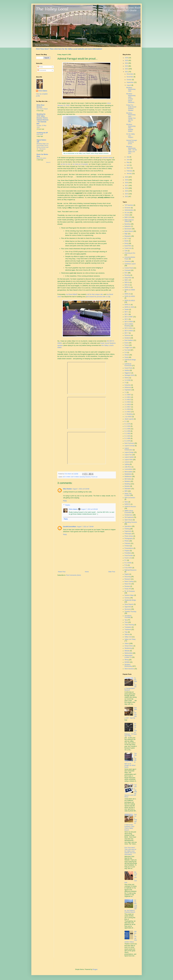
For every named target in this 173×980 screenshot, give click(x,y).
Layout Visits (129, 460)
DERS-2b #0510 (130, 301)
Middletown (128, 476)
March (129, 168)
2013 (127, 197)
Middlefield (128, 474)
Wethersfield (128, 653)
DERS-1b (128, 287)
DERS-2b (128, 294)
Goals (126, 357)
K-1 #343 (127, 426)
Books (127, 241)
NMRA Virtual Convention (129, 512)
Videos (127, 643)
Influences (128, 387)
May (128, 162)
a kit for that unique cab (94, 294)
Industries (128, 385)
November (130, 77)
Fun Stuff (127, 350)
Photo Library (129, 536)
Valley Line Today (130, 639)
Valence (127, 634)
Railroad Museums (130, 570)
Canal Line (128, 248)
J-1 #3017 (128, 407)
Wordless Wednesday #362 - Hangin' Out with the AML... (131, 117)
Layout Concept (130, 446)
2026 (127, 58)
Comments (42, 70)
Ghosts (127, 355)
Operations (128, 526)
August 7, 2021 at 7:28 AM (85, 527)
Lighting (127, 464)
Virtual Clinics (129, 646)
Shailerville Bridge (130, 600)
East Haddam (129, 340)
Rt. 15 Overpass (130, 591)
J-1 (126, 392)
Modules (127, 486)
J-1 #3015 (128, 402)
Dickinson (128, 335)
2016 (127, 188)
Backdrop (128, 224)
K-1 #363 (127, 434)
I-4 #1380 (128, 380)
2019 (127, 180)
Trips (126, 632)
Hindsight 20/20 (129, 375)
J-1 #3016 (128, 404)
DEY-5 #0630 (129, 331)
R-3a (126, 565)
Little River (128, 467)
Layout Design (129, 452)
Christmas (128, 261)
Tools (126, 622)
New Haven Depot (42, 109)
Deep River (128, 278)
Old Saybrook (129, 517)
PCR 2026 (40, 135)
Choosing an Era (130, 253)
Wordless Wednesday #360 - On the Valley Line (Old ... (131, 150)
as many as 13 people (80, 164)
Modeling (127, 484)
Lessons (127, 462)
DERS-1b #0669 (130, 290)
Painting (127, 529)
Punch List (94, 477)
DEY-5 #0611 (129, 328)
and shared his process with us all (98, 297)
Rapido (127, 574)
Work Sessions (129, 669)
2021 (127, 72)
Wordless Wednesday (128, 665)
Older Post (112, 572)
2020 (127, 177)
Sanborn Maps (129, 595)
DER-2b (127, 285)
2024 (127, 63)
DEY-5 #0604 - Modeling (129, 325)
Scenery (127, 598)
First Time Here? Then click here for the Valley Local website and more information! (69, 49)
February (130, 171)
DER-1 (127, 280)
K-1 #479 (127, 441)
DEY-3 (127, 314)
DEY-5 (127, 319)
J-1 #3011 (128, 397)
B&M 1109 (128, 217)
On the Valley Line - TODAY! (130, 136)
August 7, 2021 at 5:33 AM (81, 489)
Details (127, 309)
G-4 (126, 352)
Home (87, 572)
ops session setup (106, 158)
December (130, 74)
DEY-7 (127, 333)
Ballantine (128, 226)
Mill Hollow (128, 479)
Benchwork (128, 229)
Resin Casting (129, 581)
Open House (129, 520)
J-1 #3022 (128, 412)
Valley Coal (128, 637)
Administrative (129, 210)
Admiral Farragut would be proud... (132, 142)
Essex (127, 343)
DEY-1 (127, 312)
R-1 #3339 (128, 563)
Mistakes (127, 481)
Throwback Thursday (128, 617)
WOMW (127, 662)
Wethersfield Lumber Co (128, 656)
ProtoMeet (128, 553)
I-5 (125, 383)
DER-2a (127, 282)
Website (127, 651)
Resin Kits (128, 584)
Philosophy (128, 534)
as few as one (65, 164)
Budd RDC (128, 246)
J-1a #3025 (128, 417)
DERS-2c (128, 305)
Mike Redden (68, 489)
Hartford (127, 370)
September (130, 82)
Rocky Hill (128, 589)
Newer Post (62, 572)
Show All (48, 162)
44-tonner (128, 208)
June (128, 160)
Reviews (127, 586)
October (129, 80)
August (129, 85)
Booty (126, 243)
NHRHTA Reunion (130, 507)
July (128, 157)
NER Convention (130, 498)
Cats (126, 251)
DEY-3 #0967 (67, 477)
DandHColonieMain (70, 527)
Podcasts (127, 543)
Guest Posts (128, 368)
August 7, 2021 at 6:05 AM (89, 509)
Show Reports (129, 604)
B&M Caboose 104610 (129, 221)
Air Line (127, 213)
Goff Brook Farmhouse (128, 365)
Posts (40, 67)
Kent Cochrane (129, 443)
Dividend (127, 338)
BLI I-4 (127, 239)
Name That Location (128, 494)
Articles (127, 215)
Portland (127, 546)
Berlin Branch (129, 231)
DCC (126, 273)
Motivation (128, 489)
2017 (127, 185)
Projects (127, 551)
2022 (127, 69)
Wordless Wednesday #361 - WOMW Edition (131, 128)
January (129, 174)
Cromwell (128, 270)
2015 (127, 191)
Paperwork (128, 531)
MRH (126, 491)
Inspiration (128, 390)
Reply (65, 501)
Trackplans (128, 627)
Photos (127, 541)
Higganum (128, 373)
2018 (127, 183)
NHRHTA (127, 504)
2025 (127, 60)
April (128, 165)
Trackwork (128, 630)
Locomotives (129, 469)
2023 (127, 66)
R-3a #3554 (128, 568)
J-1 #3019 (128, 409)
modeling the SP (42, 133)
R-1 (126, 560)
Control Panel (129, 268)
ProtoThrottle (129, 556)
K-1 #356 (127, 429)
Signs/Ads (128, 607)
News (126, 502)
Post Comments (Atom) (74, 575)
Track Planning (129, 625)
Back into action (41, 158)
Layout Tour (128, 455)
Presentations (129, 548)
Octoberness (129, 515)
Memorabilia (128, 472)
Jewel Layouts (129, 419)
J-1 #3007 (128, 395)
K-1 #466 (127, 438)
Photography (129, 539)
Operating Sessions (85, 477)
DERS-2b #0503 (130, 296)
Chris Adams (73, 509)
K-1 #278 (127, 424)
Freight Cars (128, 348)
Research (128, 579)
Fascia (127, 345)
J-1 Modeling (129, 414)
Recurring (128, 577)
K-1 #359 (127, 431)
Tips (126, 620)
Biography (128, 236)
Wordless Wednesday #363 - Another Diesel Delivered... (131, 98)
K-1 (126, 421)
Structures (128, 609)
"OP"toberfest (129, 205)
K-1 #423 (127, 436)
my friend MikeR (72, 294)
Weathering (128, 648)
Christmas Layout (130, 264)
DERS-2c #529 (129, 307)
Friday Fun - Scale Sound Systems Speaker (131, 108)
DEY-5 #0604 (75, 477)
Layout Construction (129, 449)
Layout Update (129, 457)
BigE (126, 234)
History (127, 378)
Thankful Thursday (130, 612)
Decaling (127, 275)
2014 (127, 194)
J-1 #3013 (128, 400)
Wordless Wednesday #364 (131, 89)
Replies (68, 505)
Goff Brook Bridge (130, 360)
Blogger (95, 969)
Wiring (127, 660)
